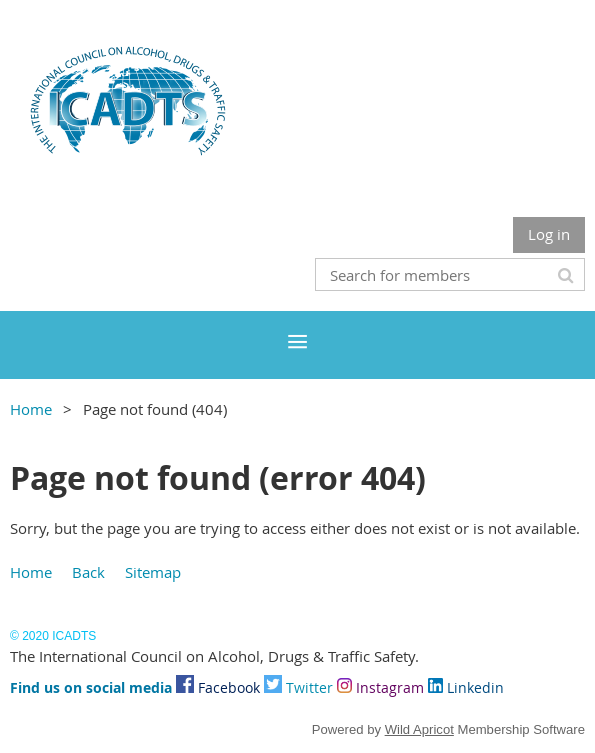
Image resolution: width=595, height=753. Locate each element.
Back (88, 572)
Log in (549, 234)
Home (31, 409)
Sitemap (153, 572)
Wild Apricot (419, 729)
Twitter (298, 687)
